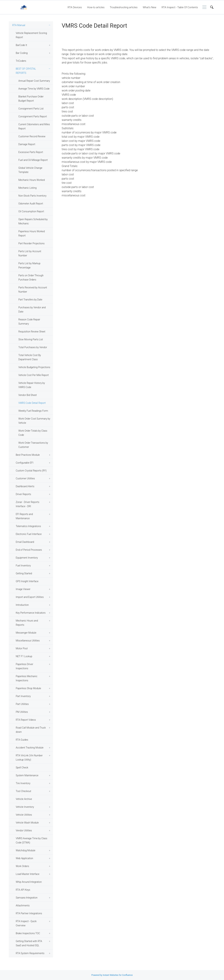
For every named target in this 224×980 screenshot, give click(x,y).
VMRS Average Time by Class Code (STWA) (31, 840)
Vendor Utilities (24, 830)
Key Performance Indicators (31, 613)
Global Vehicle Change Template (30, 170)
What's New (150, 7)
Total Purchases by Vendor (33, 347)
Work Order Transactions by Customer (33, 445)
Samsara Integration (27, 898)
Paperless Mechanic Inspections (27, 678)
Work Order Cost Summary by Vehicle (34, 421)
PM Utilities (22, 712)
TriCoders (21, 61)
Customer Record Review (32, 136)
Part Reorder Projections (31, 243)
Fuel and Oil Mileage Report (33, 160)
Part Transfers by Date (30, 300)
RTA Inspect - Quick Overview (26, 923)
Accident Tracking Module (30, 748)
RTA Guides (22, 740)
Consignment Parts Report (33, 116)
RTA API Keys (23, 890)
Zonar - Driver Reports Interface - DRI (27, 504)
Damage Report (27, 144)
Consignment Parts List (31, 109)
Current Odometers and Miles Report (34, 126)
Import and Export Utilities (30, 597)
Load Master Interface (28, 874)
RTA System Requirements (30, 953)
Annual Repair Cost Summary (34, 81)
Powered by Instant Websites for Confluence (112, 975)
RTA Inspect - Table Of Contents (180, 7)
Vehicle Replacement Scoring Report (31, 35)
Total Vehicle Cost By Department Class (30, 357)
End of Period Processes (29, 550)
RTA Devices (75, 7)
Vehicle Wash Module (27, 823)
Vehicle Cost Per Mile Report (34, 375)
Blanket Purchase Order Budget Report (31, 99)
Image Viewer (23, 589)
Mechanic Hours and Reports (27, 623)
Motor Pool (22, 648)
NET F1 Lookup (24, 656)
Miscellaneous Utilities (28, 641)
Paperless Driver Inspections (24, 666)
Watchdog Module (26, 850)
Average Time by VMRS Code (34, 89)
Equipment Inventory (27, 558)
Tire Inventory (23, 783)
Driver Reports (23, 494)
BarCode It (21, 45)
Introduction (22, 605)
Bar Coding (22, 53)
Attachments (23, 906)
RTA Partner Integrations (29, 913)
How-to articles (96, 7)
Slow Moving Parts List (31, 339)
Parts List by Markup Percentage (29, 265)
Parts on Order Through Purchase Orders (31, 278)
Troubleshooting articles (124, 7)
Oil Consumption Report (31, 211)
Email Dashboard (25, 542)
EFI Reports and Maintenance (24, 516)
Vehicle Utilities (24, 815)
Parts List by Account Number (30, 253)
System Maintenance (27, 775)
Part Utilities (22, 704)
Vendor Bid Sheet (28, 395)
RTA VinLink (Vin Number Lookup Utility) (29, 758)
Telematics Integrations (28, 526)
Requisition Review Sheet (32, 332)
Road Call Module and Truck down (31, 730)
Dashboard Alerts (25, 486)
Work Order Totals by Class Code (33, 433)
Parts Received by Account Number (33, 290)
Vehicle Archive (24, 799)
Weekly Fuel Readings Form (33, 411)
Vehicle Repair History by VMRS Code (32, 385)
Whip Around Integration (29, 882)
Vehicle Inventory (25, 807)
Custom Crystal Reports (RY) (31, 471)
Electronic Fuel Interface (29, 534)
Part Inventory (23, 696)
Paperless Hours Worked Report (32, 233)
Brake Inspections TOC (28, 933)
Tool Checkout (23, 791)
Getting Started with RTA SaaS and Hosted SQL (29, 943)
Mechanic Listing (27, 188)
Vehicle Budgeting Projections (34, 367)
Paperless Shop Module (28, 688)
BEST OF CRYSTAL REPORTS (26, 71)
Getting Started (24, 573)
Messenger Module (26, 633)
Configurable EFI (25, 463)
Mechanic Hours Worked (32, 180)
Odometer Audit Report (31, 204)
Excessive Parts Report (31, 152)
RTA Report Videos (26, 720)
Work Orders (22, 866)
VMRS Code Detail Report (32, 403)
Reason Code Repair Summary (29, 322)
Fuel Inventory (23, 566)
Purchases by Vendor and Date (32, 310)
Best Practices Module (28, 455)
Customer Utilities (25, 478)
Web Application (24, 858)
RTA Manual (19, 25)
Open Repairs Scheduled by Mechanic (33, 221)
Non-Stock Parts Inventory (32, 196)
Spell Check (22, 768)
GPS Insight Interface (27, 581)
